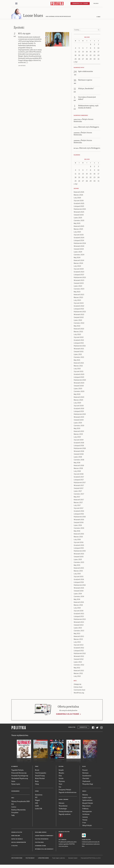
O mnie (98, 17)
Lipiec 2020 (78, 389)
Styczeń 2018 (79, 475)
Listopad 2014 (79, 583)
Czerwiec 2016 (79, 529)
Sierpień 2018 (79, 455)
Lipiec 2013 (78, 628)
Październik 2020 (80, 381)
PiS (13, 805)
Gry (60, 787)
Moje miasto (86, 806)
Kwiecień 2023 (79, 295)
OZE (37, 804)
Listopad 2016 (79, 514)
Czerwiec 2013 (79, 631)
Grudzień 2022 (79, 307)
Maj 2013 (77, 634)
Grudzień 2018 (79, 443)
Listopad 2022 (79, 309)
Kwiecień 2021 (79, 364)
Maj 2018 (77, 463)
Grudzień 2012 (79, 648)
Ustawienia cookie (40, 846)
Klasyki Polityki (88, 804)
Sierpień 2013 (79, 626)
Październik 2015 (80, 551)
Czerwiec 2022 (79, 324)
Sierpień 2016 (79, 523)
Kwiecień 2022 (79, 329)
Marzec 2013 (78, 640)
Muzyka (61, 773)
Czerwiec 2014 (79, 597)
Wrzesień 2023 (79, 281)
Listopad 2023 (79, 275)
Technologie (63, 809)
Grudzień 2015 (79, 546)
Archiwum (86, 815)
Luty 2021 (77, 369)
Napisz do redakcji (17, 840)
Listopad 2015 (79, 549)
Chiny (37, 784)
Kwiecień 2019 (79, 432)
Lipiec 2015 (78, 560)
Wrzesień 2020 (79, 383)
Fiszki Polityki (86, 840)
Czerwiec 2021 (79, 358)
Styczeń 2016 (79, 543)
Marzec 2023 (78, 298)
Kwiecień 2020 (79, 398)
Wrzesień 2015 (79, 554)
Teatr (60, 784)
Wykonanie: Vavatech (73, 859)
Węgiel (37, 801)
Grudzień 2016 (79, 512)
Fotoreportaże (87, 812)
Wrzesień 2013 (79, 623)
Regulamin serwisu (41, 833)
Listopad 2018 (79, 446)
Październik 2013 (80, 620)
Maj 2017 (77, 497)
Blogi (84, 767)
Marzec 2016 (78, 537)
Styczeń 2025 (79, 235)
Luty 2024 (77, 267)
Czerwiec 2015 (79, 563)
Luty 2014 (77, 608)
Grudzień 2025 (79, 204)
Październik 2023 (80, 278)
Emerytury (39, 795)
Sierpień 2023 (79, 284)
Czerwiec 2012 (79, 665)
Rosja (37, 782)
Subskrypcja (83, 728)
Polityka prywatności (42, 840)
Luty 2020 (77, 403)
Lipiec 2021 (78, 355)
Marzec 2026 (78, 195)
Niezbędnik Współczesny (20, 779)
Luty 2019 (77, 438)
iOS (60, 840)
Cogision (58, 859)
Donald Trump (40, 776)
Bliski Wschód (40, 779)
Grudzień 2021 (79, 341)
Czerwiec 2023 (79, 289)
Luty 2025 (77, 232)
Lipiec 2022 (78, 321)
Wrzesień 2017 (79, 486)
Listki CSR (39, 809)
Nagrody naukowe (65, 815)
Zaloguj (96, 3)
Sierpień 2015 (79, 557)
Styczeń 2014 (79, 611)
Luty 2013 (77, 643)
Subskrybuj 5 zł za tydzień (67, 715)
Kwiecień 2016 (79, 534)
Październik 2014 (80, 586)
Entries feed (78, 688)
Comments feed (79, 690)
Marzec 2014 (78, 606)
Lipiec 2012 (78, 663)
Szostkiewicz (87, 776)
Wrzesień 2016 (79, 520)
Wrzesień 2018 (79, 452)
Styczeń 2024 (79, 270)
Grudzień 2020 (79, 375)
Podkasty (85, 809)
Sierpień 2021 (79, 352)
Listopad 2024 (79, 241)
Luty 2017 (77, 506)
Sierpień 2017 (79, 489)
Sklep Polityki (87, 826)
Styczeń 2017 (79, 509)
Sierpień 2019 (79, 420)
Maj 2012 (77, 668)
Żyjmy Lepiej (16, 784)
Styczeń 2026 (79, 201)
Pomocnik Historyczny (19, 773)
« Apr (76, 62)
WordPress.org (79, 693)
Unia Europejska (41, 773)
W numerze (15, 767)
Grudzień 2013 (79, 614)
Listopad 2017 (79, 480)
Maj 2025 (77, 224)
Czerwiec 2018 (79, 460)
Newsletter (72, 728)
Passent (85, 771)
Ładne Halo (62, 859)
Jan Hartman (22, 66)
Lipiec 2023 (78, 287)
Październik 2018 (80, 449)
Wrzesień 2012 (79, 657)
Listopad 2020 (79, 378)
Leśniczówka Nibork (43, 859)
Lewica (14, 807)
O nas (84, 823)
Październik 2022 (80, 312)
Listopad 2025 (79, 207)
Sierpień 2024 (79, 250)
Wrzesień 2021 (79, 349)
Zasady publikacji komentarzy (44, 836)
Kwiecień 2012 (79, 671)
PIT (36, 798)
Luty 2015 (77, 574)
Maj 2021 (77, 361)
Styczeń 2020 (79, 406)
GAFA (37, 806)
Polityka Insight (30, 859)
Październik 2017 (80, 483)
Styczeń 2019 (79, 440)
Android (64, 840)
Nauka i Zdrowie (64, 800)
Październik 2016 (80, 517)
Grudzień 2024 (79, 238)
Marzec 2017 (78, 503)
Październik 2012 (80, 654)
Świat (37, 767)
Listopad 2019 (79, 412)
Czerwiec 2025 (79, 221)
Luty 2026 (77, 198)
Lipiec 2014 (78, 594)
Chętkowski (86, 782)
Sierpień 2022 (79, 318)
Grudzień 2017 (79, 477)
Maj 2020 (77, 395)
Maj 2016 (77, 532)
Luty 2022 (77, 335)
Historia (85, 795)
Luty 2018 (77, 472)
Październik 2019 (80, 415)
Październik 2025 (80, 210)
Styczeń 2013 (79, 645)
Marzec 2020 (78, 401)
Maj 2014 (77, 600)
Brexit (37, 771)
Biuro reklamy (16, 836)
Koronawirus (15, 792)
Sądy (13, 816)
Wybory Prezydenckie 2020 (21, 802)
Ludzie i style (87, 798)
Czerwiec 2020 (79, 392)
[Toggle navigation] (16, 4)
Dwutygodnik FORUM (17, 859)
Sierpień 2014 (79, 591)
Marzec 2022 (78, 332)
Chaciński (86, 779)
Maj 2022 (77, 326)
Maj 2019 (77, 429)
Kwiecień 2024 (79, 261)
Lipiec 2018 (78, 457)
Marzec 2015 (78, 571)
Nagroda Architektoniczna (68, 793)
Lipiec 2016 (78, 526)
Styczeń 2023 (79, 304)
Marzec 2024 (78, 264)
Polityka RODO (39, 843)
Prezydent (15, 813)
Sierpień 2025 (79, 215)
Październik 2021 (80, 346)
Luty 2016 (77, 540)
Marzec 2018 (78, 469)
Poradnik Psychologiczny (20, 776)
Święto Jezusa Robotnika (84, 121)
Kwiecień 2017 (79, 500)
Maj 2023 (77, 292)
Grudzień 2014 (79, 580)
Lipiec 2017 (78, 492)
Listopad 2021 (79, 344)
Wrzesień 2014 (79, 589)
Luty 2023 (77, 301)
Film (60, 776)
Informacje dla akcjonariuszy (44, 850)
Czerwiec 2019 (79, 426)
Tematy (85, 820)
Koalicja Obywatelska (19, 810)
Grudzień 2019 (79, 409)
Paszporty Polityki (65, 790)
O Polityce (14, 846)
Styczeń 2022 (79, 338)
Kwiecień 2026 (79, 193)
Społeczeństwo (87, 801)
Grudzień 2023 (79, 272)
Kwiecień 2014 (79, 603)
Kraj (13, 798)
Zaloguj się (77, 685)
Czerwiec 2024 (79, 255)
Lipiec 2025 (78, 218)
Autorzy (85, 818)
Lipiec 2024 (78, 252)
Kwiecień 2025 (79, 227)
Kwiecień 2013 (79, 637)
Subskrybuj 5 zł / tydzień (80, 3)
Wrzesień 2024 (79, 247)
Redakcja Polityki (17, 833)
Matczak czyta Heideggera (89, 127)
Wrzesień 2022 (79, 315)
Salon (13, 782)
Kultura (61, 767)
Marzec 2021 (78, 366)
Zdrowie (62, 804)
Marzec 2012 (78, 674)
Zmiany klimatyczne (66, 812)
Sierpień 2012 (79, 660)
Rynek (37, 792)
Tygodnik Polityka (17, 771)
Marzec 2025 (78, 230)
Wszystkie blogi (88, 784)
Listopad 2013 (79, 617)
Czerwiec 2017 (79, 495)
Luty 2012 (77, 677)
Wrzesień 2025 (79, 213)
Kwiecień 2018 (79, 466)
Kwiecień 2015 (79, 569)
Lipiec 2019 (78, 423)
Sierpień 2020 (79, 386)
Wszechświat (63, 806)
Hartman (85, 773)
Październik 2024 (80, 244)
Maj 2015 (77, 566)
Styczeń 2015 (79, 577)
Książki (61, 771)
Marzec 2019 (78, 435)
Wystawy (62, 782)
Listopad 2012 (79, 651)
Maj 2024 (77, 258)
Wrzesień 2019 (79, 418)
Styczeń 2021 (79, 372)
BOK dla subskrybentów (19, 843)
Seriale (61, 779)
